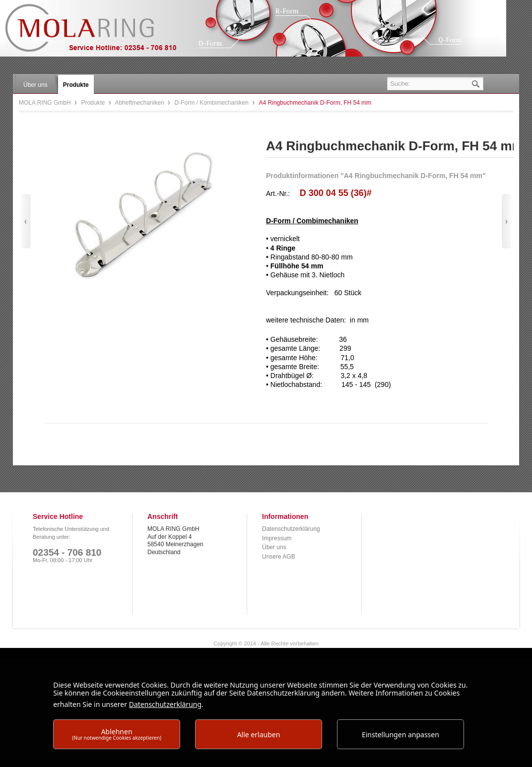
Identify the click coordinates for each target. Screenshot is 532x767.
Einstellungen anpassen (400, 735)
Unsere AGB (279, 557)
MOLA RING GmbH (98, 32)
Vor (506, 222)
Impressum (277, 538)
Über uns (274, 547)
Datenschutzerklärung (291, 529)
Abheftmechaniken (140, 103)
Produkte (94, 103)
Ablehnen (117, 734)
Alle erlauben (259, 735)
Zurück (26, 222)
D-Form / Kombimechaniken (213, 103)
